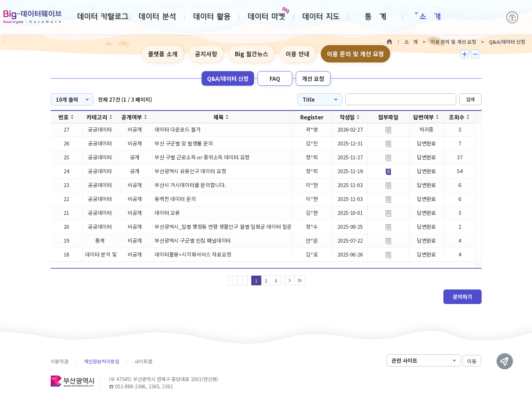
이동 (472, 361)
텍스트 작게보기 (475, 54)
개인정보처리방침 (102, 361)
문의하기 (463, 297)
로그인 (512, 17)
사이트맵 (143, 361)
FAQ (275, 78)
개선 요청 (313, 78)
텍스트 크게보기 (465, 54)
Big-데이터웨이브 (32, 17)
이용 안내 (298, 54)
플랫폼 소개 (163, 54)
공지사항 (206, 54)
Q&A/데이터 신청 (228, 78)
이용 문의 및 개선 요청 (355, 54)
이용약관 (60, 361)
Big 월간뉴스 (251, 54)
